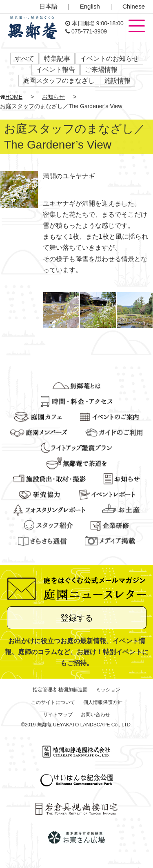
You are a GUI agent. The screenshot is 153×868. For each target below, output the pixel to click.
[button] (137, 27)
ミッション (108, 690)
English (90, 6)
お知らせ (53, 97)
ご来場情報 (101, 70)
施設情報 (118, 81)
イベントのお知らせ (109, 59)
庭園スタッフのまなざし (59, 81)
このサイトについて (53, 702)
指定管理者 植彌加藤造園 (60, 690)
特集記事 (57, 59)
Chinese (134, 6)
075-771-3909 (86, 31)
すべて (24, 59)
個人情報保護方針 (103, 702)
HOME (11, 97)
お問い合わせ (95, 715)
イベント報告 (55, 70)
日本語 (48, 6)
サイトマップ (58, 715)
